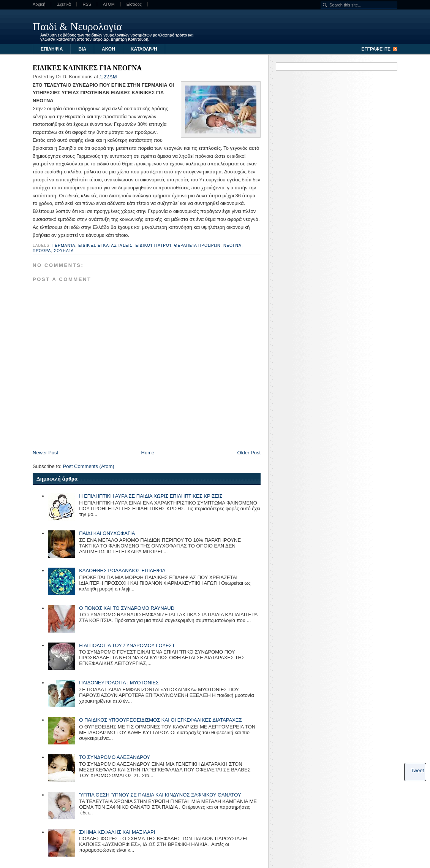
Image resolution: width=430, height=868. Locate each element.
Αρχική (39, 4)
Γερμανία (64, 245)
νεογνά (232, 245)
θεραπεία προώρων (198, 245)
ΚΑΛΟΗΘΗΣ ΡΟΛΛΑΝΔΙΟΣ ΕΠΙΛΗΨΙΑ (122, 570)
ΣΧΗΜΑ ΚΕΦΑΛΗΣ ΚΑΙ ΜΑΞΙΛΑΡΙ (117, 832)
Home (148, 453)
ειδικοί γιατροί (153, 245)
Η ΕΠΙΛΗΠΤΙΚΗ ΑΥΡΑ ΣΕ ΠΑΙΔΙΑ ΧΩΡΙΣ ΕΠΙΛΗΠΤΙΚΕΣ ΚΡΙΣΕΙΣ (151, 496)
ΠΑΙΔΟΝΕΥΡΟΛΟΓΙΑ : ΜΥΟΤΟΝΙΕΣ (119, 683)
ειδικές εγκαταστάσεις (105, 245)
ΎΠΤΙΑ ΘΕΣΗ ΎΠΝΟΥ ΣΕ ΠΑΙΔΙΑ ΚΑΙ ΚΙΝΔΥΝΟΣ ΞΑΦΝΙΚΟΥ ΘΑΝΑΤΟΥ (160, 795)
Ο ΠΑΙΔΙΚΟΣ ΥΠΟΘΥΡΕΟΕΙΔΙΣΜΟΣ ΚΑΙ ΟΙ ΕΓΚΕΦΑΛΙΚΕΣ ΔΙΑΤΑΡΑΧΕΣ (160, 720)
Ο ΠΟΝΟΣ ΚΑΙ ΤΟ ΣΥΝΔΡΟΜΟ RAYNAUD (127, 608)
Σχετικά (64, 4)
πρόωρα (42, 251)
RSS (87, 4)
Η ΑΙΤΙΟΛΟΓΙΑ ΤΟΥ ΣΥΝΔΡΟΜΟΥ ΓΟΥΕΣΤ (127, 645)
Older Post (249, 453)
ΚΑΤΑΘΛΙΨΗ (144, 49)
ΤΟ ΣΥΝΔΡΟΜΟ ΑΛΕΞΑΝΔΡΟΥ (115, 757)
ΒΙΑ (82, 49)
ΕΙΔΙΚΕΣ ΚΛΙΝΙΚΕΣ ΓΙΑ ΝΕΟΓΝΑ (87, 68)
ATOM (109, 4)
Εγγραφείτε (376, 49)
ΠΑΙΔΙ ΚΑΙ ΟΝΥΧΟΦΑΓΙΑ (107, 533)
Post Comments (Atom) (89, 466)
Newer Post (45, 453)
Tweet (417, 770)
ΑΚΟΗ (108, 49)
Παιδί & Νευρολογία (77, 26)
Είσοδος (134, 4)
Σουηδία (64, 251)
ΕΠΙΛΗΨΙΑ (52, 49)
